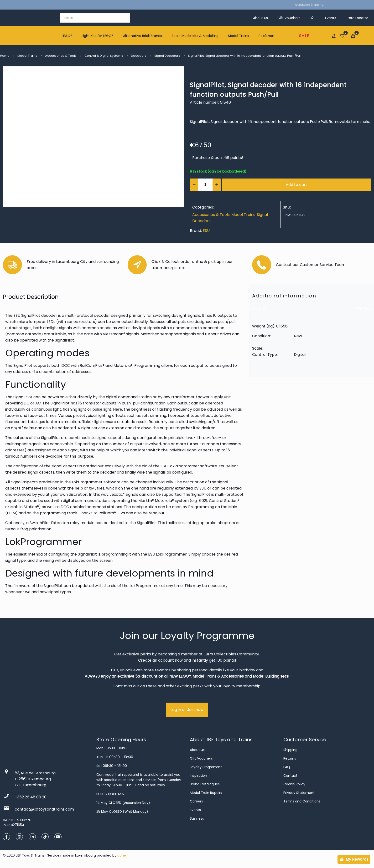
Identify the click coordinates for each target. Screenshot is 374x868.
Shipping (290, 750)
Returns (290, 758)
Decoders (139, 56)
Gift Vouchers (201, 758)
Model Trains (27, 56)
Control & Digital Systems (104, 56)
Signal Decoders (167, 56)
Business (197, 818)
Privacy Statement (299, 793)
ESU (206, 231)
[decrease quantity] (194, 185)
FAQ (287, 767)
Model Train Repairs (206, 793)
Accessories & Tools (61, 56)
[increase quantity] (217, 185)
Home (5, 56)
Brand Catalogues (205, 784)
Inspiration (198, 776)
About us (197, 750)
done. (122, 855)
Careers (196, 801)
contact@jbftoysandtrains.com (44, 809)
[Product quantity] (205, 185)
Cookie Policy (294, 784)
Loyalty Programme (206, 767)
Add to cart (296, 185)
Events (195, 810)
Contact (290, 776)
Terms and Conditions (302, 801)
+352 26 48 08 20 (31, 797)
